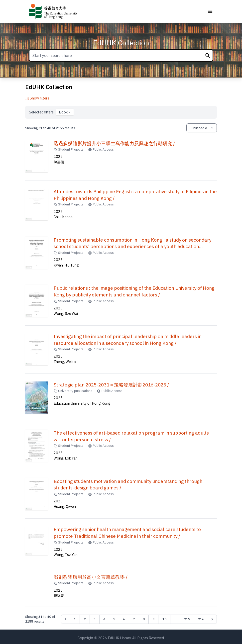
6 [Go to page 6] (124, 619)
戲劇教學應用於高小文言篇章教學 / (91, 577)
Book (65, 112)
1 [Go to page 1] (75, 619)
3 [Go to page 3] (95, 619)
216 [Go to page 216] (201, 619)
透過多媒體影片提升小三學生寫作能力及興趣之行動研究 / (114, 143)
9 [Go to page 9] (153, 619)
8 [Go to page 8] (144, 619)
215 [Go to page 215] (187, 619)
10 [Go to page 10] (164, 619)
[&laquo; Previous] (66, 619)
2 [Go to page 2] (85, 619)
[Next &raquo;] (212, 619)
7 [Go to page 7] (134, 619)
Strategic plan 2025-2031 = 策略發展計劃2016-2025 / (111, 385)
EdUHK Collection (121, 43)
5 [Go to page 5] (114, 619)
